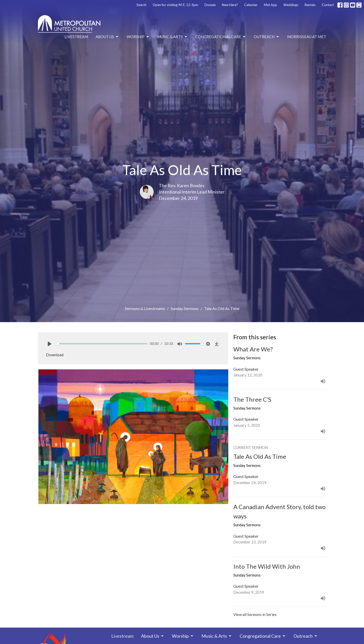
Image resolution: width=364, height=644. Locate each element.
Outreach (267, 37)
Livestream (76, 37)
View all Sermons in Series (255, 614)
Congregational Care (221, 37)
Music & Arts (173, 37)
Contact (328, 5)
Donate (210, 5)
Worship (138, 37)
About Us (107, 37)
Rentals (310, 5)
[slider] (102, 344)
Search (141, 5)
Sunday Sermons (185, 308)
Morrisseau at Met (307, 37)
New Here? (230, 5)
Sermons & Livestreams (145, 308)
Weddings (291, 5)
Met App (270, 5)
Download (55, 355)
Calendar (251, 5)
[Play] (50, 344)
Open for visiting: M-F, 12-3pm (175, 5)
